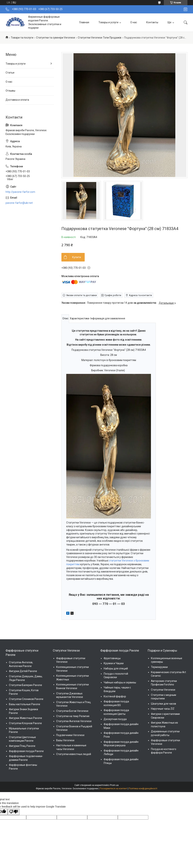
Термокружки (159, 667)
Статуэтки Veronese (163, 690)
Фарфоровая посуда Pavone (26, 751)
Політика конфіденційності (143, 789)
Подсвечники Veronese (70, 735)
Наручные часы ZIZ (163, 709)
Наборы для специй (116, 668)
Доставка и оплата (17, 100)
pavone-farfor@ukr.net (19, 203)
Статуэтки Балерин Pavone (25, 685)
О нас (134, 22)
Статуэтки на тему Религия (73, 716)
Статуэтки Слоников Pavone (26, 699)
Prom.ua (114, 785)
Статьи (10, 73)
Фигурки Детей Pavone (23, 671)
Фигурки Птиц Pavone (22, 746)
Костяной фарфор (115, 696)
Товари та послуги (22, 38)
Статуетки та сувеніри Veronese (56, 38)
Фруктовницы (112, 658)
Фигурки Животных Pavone (25, 718)
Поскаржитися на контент (113, 789)
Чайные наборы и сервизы (120, 682)
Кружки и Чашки (114, 663)
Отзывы (10, 91)
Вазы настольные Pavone (25, 704)
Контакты (152, 22)
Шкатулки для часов (164, 704)
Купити (77, 257)
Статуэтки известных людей (74, 754)
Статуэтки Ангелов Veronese (74, 721)
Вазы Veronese (65, 740)
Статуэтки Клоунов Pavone (25, 723)
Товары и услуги (108, 22)
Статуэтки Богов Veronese (72, 711)
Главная (84, 22)
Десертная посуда (115, 719)
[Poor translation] (14, 812)
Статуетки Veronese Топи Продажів (100, 38)
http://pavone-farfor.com (20, 192)
